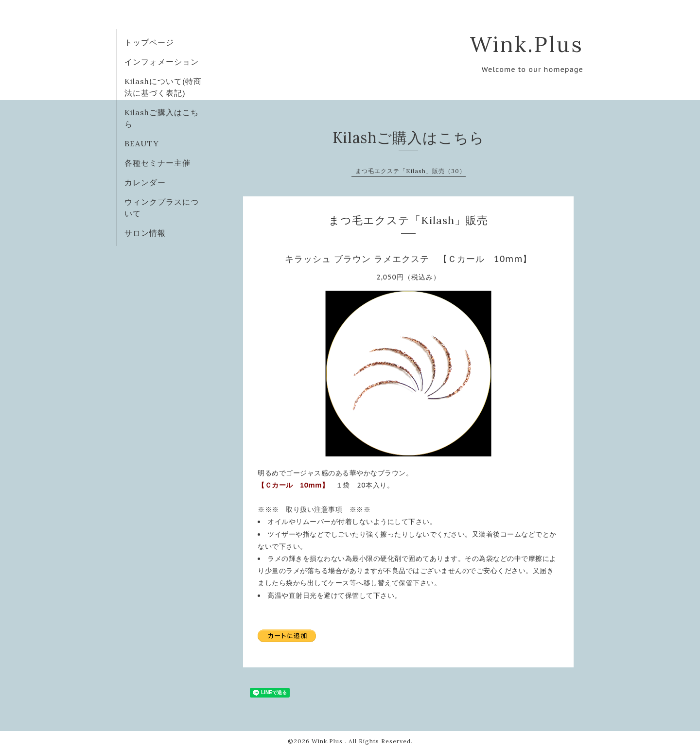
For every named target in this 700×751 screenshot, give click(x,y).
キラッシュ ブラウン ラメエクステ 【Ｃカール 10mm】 (409, 259)
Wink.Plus (526, 44)
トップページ (149, 42)
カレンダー (145, 182)
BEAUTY (142, 143)
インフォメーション (162, 62)
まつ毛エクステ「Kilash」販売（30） (411, 171)
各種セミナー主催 (157, 163)
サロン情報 (145, 233)
